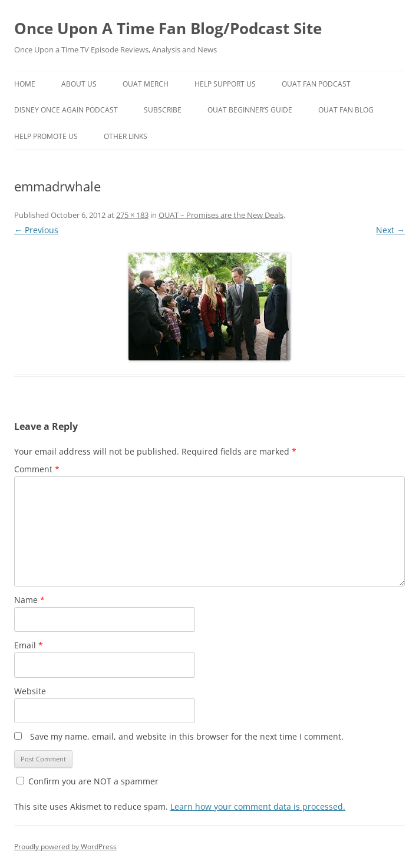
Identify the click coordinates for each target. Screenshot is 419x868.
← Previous (36, 230)
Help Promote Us (46, 136)
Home (25, 84)
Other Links (126, 136)
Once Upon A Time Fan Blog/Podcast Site (168, 28)
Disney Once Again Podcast (66, 110)
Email (29, 645)
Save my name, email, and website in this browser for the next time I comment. (187, 736)
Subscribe (163, 110)
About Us (79, 84)
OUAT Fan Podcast (316, 84)
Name (29, 600)
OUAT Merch (146, 84)
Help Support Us (225, 84)
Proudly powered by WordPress (65, 847)
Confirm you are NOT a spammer (88, 781)
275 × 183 (132, 215)
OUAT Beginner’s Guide (250, 110)
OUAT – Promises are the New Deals (221, 215)
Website (30, 691)
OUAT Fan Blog (346, 110)
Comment (37, 469)
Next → (390, 230)
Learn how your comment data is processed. (258, 806)
